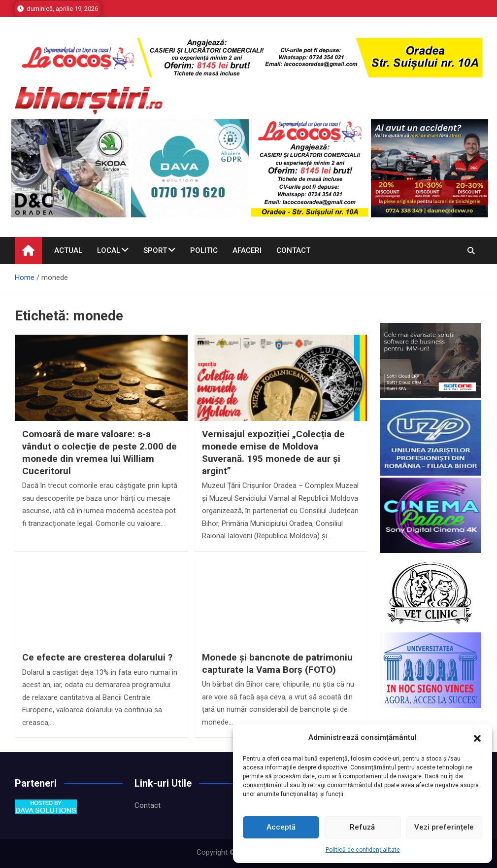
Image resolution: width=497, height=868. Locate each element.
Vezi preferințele (444, 827)
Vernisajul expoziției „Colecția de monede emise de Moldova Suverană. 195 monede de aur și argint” (273, 452)
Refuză (362, 827)
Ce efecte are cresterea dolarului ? (97, 657)
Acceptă (281, 827)
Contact (293, 250)
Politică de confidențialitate (363, 850)
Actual (68, 250)
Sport (155, 250)
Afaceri (247, 250)
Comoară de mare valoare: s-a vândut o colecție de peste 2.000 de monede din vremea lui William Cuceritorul (99, 452)
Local (109, 250)
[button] (477, 738)
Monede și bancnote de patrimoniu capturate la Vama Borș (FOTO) (277, 663)
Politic (204, 250)
